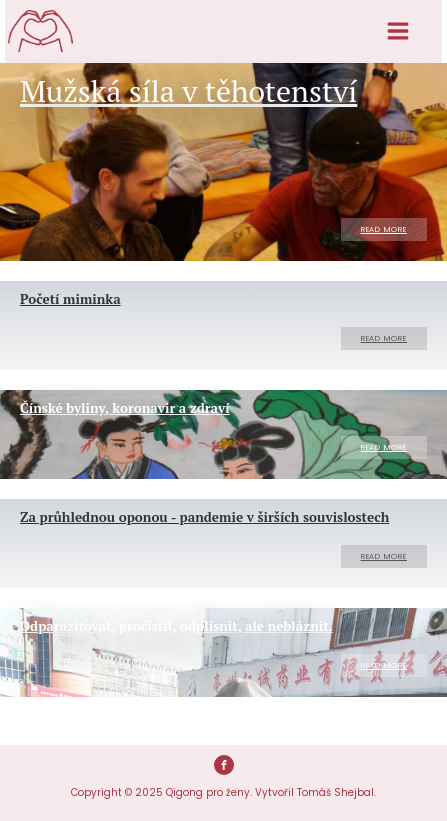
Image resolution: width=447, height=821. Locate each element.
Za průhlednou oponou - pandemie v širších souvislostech (204, 517)
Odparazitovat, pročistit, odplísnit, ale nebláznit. (176, 626)
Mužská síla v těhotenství (188, 91)
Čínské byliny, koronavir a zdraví (125, 408)
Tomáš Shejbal (335, 792)
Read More (384, 229)
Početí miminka (70, 299)
